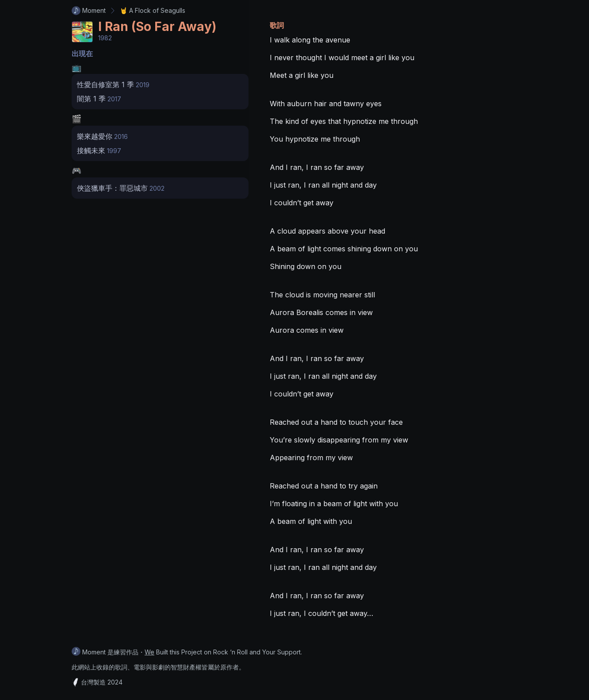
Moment (89, 11)
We (149, 652)
